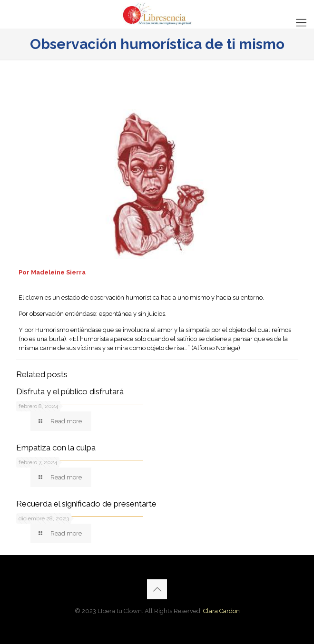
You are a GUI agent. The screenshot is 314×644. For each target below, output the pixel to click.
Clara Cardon (221, 611)
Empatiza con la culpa (56, 448)
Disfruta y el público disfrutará (70, 391)
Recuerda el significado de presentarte (86, 504)
